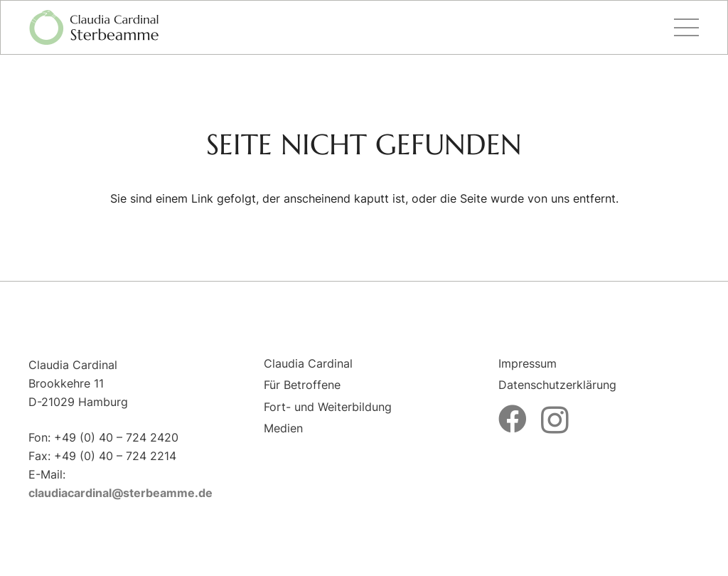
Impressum (528, 363)
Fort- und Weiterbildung (328, 407)
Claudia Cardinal (308, 363)
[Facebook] (513, 419)
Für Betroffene (302, 385)
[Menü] (686, 28)
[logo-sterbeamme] (94, 28)
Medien (283, 428)
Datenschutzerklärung (557, 385)
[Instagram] (555, 420)
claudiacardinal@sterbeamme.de (121, 493)
